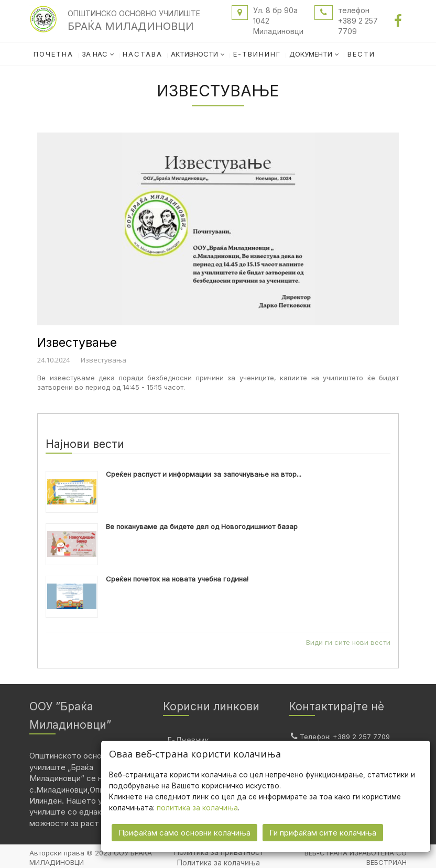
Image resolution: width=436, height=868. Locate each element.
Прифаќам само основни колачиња (184, 832)
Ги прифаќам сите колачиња (323, 832)
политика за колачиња (197, 807)
